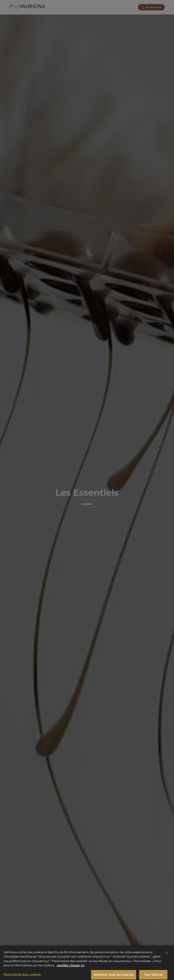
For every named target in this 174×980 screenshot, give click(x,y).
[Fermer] (167, 955)
